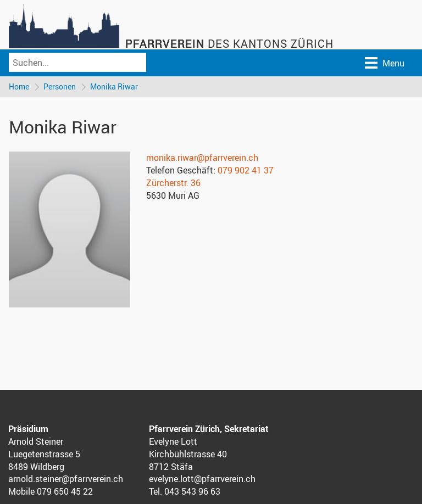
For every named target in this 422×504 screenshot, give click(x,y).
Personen (60, 86)
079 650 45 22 (65, 491)
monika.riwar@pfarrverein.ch (202, 158)
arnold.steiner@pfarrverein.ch (66, 479)
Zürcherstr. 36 (173, 183)
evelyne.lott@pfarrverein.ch (202, 479)
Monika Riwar (114, 86)
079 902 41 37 (246, 170)
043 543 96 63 (192, 491)
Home (19, 86)
